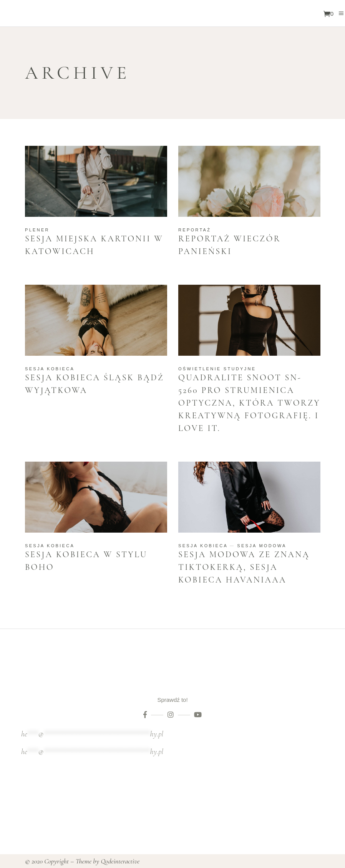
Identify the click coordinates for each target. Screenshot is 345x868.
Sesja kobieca (50, 369)
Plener (37, 230)
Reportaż (195, 230)
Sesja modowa (262, 546)
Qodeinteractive (120, 861)
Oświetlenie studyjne (217, 369)
